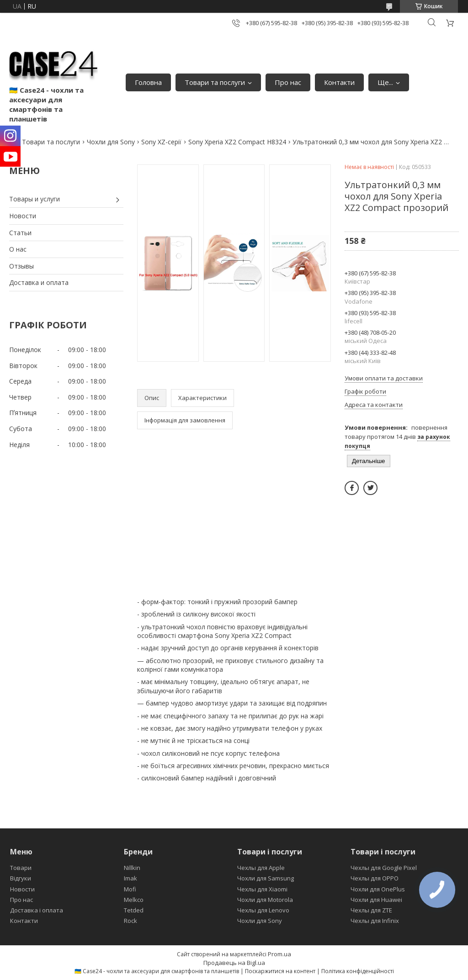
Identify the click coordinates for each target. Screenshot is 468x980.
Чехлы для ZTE (371, 910)
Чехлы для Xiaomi (262, 889)
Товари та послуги (215, 82)
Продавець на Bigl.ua (234, 963)
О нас (18, 249)
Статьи (20, 233)
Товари (21, 868)
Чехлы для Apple (261, 868)
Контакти (339, 82)
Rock (130, 921)
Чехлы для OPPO (375, 878)
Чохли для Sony (111, 142)
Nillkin (132, 868)
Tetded (134, 910)
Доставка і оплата (37, 910)
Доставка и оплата (39, 282)
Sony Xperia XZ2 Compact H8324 (237, 142)
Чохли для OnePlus (378, 889)
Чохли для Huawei (376, 900)
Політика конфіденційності (358, 971)
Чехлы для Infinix (375, 921)
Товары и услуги (35, 199)
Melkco (134, 900)
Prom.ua (279, 954)
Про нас (288, 82)
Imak (130, 878)
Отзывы (21, 266)
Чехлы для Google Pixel (384, 868)
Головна (148, 82)
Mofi (130, 889)
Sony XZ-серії (161, 142)
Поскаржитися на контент (280, 971)
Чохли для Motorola (265, 900)
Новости (23, 216)
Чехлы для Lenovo (263, 910)
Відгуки (21, 878)
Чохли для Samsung (266, 878)
